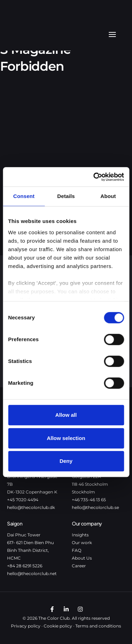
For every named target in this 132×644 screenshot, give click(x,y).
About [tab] (108, 196)
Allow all (66, 415)
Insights (80, 535)
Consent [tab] (24, 196)
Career (79, 566)
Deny (66, 461)
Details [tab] (66, 196)
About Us (82, 558)
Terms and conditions (98, 626)
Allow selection (66, 438)
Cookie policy (58, 626)
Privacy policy (26, 626)
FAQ (77, 550)
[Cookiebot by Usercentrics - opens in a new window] (94, 177)
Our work (82, 543)
